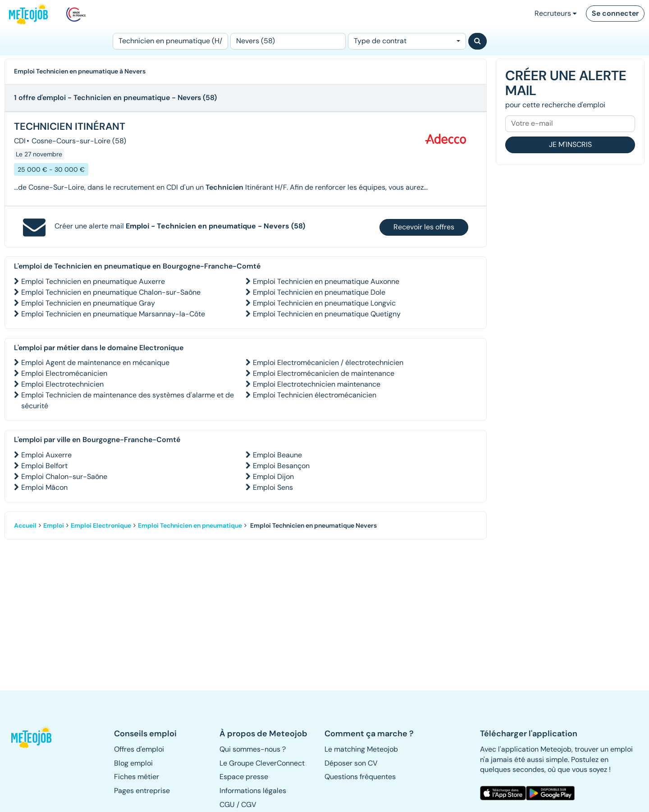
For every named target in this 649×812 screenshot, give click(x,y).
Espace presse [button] (244, 777)
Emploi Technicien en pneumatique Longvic (324, 303)
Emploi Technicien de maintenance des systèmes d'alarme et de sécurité (128, 400)
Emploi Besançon (281, 466)
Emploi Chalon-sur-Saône (64, 477)
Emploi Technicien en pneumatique (190, 525)
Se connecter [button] (615, 13)
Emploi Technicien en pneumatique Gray (88, 303)
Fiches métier (137, 777)
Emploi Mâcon (44, 487)
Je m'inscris (570, 144)
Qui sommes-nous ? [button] (253, 749)
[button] (35, 737)
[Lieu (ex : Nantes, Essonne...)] (288, 41)
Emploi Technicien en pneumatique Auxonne (326, 281)
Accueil (25, 525)
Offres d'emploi (139, 749)
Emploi (54, 525)
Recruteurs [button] (555, 13)
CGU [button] (227, 805)
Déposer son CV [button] (351, 763)
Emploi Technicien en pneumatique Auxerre (93, 281)
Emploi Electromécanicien (64, 373)
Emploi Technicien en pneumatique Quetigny (327, 314)
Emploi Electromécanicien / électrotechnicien (328, 363)
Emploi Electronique (101, 525)
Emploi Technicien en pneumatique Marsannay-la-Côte (113, 314)
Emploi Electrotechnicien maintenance (317, 384)
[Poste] (170, 41)
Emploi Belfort (44, 466)
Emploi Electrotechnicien (62, 384)
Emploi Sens (273, 487)
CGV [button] (249, 805)
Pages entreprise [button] (142, 791)
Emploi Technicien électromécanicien (315, 395)
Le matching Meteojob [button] (361, 749)
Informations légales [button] (253, 791)
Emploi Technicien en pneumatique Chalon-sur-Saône (111, 292)
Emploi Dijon (273, 477)
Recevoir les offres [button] (424, 227)
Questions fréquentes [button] (360, 777)
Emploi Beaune (277, 455)
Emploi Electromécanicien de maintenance (324, 373)
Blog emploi (133, 763)
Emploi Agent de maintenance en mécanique (95, 363)
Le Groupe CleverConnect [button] (262, 763)
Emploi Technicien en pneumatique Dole (319, 292)
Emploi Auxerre (46, 455)
